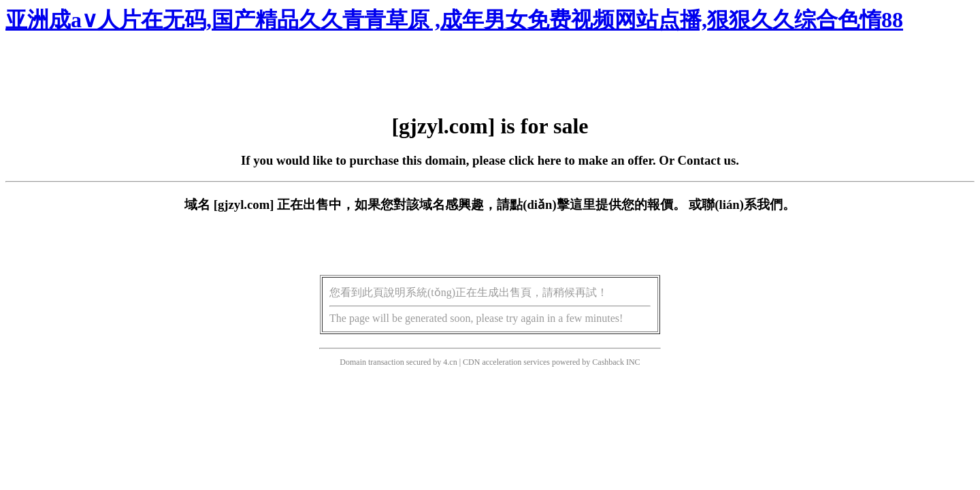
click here (535, 160)
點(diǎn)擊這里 (552, 205)
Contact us (707, 160)
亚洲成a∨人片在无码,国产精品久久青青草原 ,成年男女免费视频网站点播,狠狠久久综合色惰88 (454, 20)
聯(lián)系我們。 (749, 205)
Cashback (608, 362)
